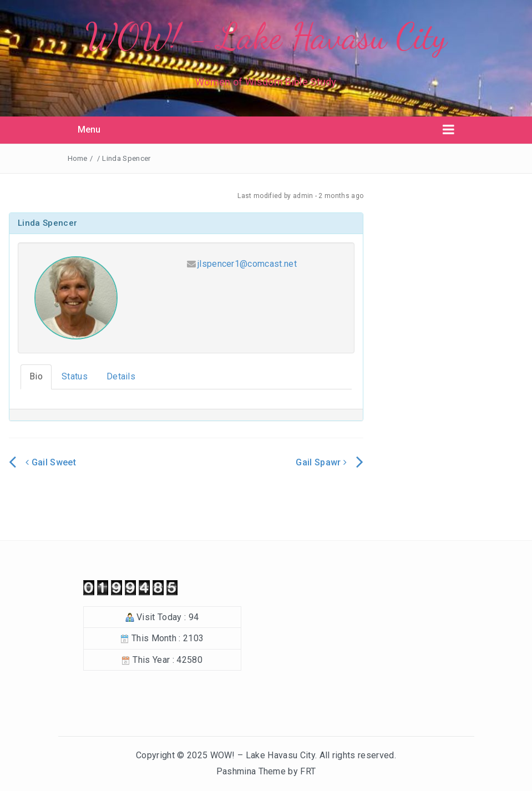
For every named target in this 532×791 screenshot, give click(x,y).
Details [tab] (121, 376)
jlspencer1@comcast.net (247, 264)
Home (78, 158)
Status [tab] (75, 376)
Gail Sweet (51, 462)
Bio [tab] (36, 376)
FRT (308, 771)
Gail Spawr (321, 462)
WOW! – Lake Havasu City (263, 755)
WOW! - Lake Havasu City (266, 36)
